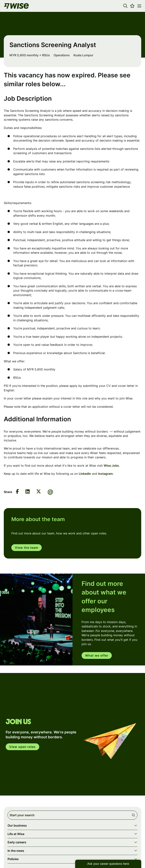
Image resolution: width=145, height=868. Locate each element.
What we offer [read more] (97, 655)
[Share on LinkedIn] (28, 492)
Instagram (105, 474)
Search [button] (134, 815)
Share (8, 492)
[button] (125, 6)
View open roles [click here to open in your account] (22, 747)
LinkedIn (85, 474)
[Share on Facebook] (17, 492)
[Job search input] (72, 815)
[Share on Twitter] (39, 492)
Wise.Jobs (111, 466)
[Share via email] (50, 492)
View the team (27, 548)
